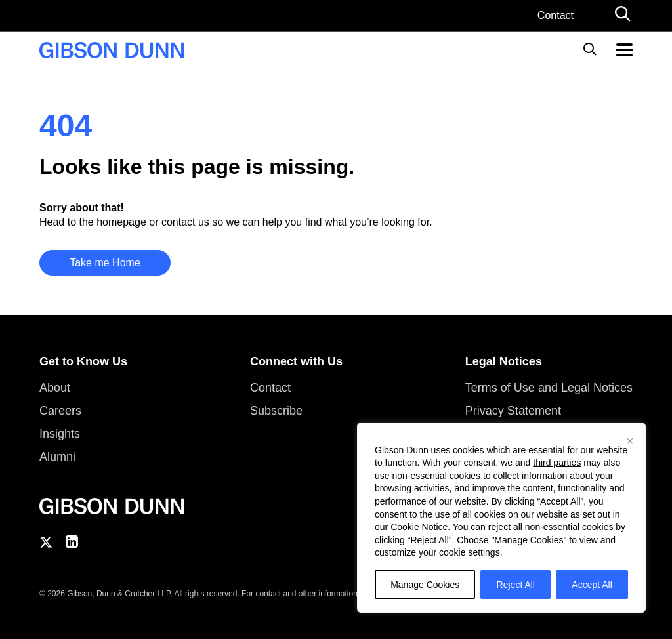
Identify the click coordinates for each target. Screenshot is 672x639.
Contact (556, 15)
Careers (60, 411)
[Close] (630, 441)
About (55, 388)
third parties (557, 463)
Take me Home (105, 263)
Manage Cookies (425, 585)
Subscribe (276, 411)
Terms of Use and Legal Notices (549, 388)
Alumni (57, 457)
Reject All (516, 585)
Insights (60, 434)
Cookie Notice (419, 527)
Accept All (592, 585)
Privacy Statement (513, 411)
